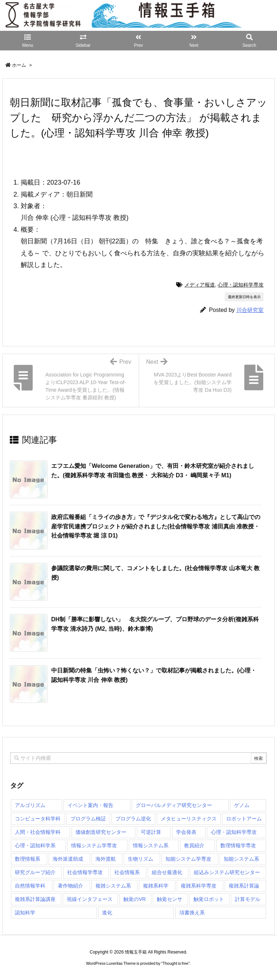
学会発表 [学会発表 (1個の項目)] (186, 832)
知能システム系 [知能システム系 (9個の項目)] (241, 859)
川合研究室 (250, 310)
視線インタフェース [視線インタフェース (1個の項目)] (90, 899)
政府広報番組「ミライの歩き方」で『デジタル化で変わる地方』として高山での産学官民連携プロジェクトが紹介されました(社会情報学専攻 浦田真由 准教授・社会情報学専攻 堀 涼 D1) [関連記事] (156, 526)
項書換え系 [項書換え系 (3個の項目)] (192, 913)
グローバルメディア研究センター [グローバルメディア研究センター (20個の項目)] (174, 805)
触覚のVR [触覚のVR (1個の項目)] (135, 899)
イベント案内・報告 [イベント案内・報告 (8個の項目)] (90, 805)
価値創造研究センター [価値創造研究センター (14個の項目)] (101, 832)
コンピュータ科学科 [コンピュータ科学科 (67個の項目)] (38, 819)
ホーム (19, 65)
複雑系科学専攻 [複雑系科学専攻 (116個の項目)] (199, 886)
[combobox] (138, 758)
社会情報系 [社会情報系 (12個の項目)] (127, 872)
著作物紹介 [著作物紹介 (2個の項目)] (70, 886)
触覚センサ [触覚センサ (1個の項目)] (170, 899)
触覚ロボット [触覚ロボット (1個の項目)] (209, 899)
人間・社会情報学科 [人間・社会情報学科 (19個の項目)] (38, 832)
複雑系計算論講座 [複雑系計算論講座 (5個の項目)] (35, 899)
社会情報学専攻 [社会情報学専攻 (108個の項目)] (85, 872)
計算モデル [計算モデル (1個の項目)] (248, 899)
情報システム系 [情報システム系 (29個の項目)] (151, 845)
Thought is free (176, 963)
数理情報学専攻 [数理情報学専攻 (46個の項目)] (238, 845)
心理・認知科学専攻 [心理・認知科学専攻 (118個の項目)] (234, 832)
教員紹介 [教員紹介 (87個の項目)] (194, 845)
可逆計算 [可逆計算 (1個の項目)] (151, 832)
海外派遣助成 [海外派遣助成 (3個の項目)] (68, 859)
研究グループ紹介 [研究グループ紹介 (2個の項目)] (35, 872)
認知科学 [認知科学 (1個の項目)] (25, 913)
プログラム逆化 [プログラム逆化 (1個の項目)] (133, 819)
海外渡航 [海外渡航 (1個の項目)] (106, 859)
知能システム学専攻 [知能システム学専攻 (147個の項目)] (188, 859)
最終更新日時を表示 (244, 297)
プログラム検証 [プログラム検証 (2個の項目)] (88, 819)
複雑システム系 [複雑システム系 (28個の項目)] (113, 886)
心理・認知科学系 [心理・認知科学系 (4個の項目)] (35, 845)
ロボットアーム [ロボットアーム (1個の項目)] (244, 819)
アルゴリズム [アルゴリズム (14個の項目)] (30, 805)
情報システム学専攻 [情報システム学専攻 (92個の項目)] (94, 845)
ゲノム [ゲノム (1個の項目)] (242, 805)
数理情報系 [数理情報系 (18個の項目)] (28, 859)
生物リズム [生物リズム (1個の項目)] (140, 859)
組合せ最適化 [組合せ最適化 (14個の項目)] (167, 872)
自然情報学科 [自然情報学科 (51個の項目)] (30, 886)
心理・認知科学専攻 (241, 285)
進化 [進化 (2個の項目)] (107, 913)
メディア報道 (200, 285)
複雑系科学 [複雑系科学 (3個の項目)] (156, 886)
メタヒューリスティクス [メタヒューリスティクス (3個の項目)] (189, 819)
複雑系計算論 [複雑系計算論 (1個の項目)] (244, 886)
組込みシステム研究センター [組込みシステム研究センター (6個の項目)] (227, 872)
